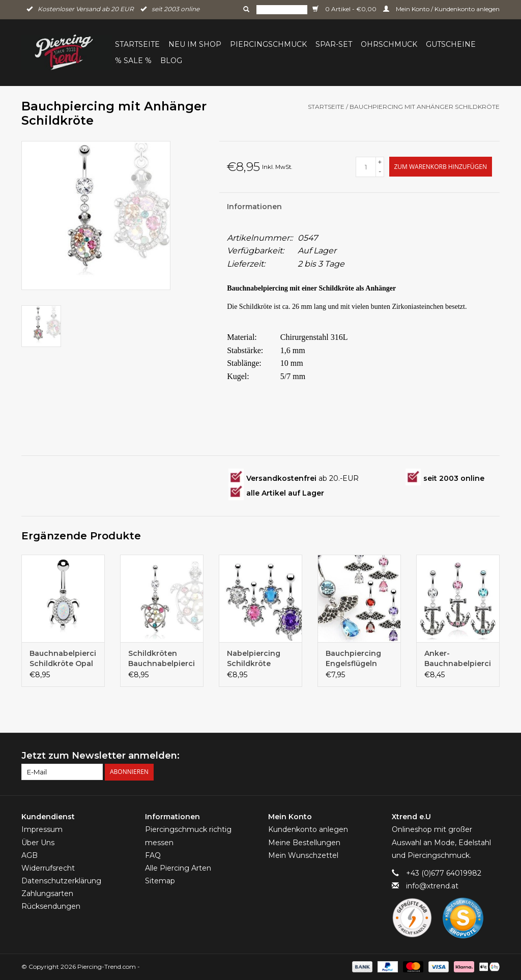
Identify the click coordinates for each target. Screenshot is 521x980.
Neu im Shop (195, 44)
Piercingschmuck (268, 44)
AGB (30, 855)
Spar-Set (334, 44)
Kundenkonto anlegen (308, 829)
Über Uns (38, 843)
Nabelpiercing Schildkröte (254, 658)
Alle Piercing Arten (178, 868)
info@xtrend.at (432, 886)
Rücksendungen (51, 906)
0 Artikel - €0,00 (345, 9)
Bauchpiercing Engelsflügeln (353, 658)
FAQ (153, 855)
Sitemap (160, 881)
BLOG (171, 61)
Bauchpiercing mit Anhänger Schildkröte (425, 107)
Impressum (42, 829)
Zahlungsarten (47, 893)
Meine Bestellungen (304, 843)
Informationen (254, 207)
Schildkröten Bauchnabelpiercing (162, 658)
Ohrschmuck (389, 44)
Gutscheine (451, 44)
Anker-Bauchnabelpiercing (458, 658)
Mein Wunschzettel (303, 855)
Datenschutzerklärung (61, 881)
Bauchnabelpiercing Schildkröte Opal (63, 658)
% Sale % (133, 61)
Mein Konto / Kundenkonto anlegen (441, 9)
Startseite (137, 44)
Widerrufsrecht (48, 868)
